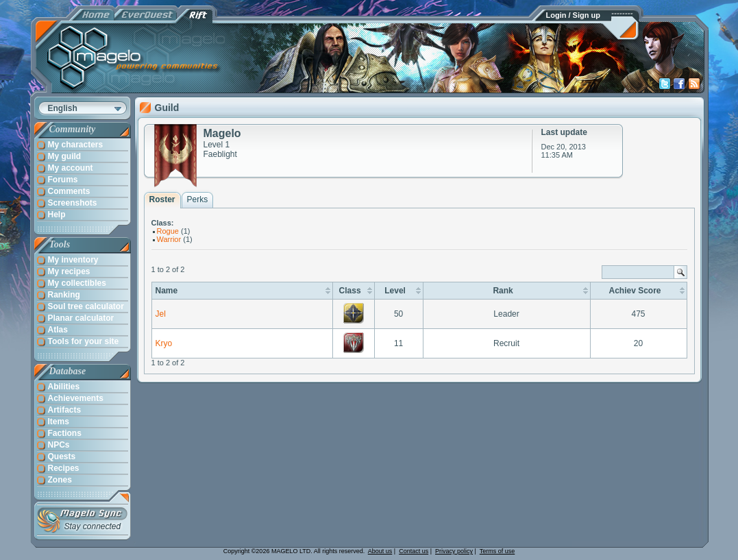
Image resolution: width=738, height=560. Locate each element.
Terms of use (497, 551)
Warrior (169, 239)
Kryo (164, 343)
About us (380, 551)
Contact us (414, 551)
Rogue (168, 231)
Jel (161, 314)
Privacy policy (454, 551)
